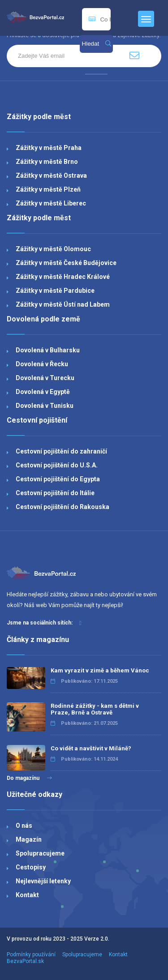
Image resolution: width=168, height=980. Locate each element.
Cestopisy (31, 867)
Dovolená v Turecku (45, 378)
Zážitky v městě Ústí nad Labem (63, 304)
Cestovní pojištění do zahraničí (61, 451)
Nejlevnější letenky (43, 881)
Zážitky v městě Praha (49, 148)
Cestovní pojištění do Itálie (55, 493)
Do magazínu (29, 778)
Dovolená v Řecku (42, 364)
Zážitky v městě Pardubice (55, 291)
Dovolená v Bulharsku (48, 350)
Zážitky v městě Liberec (51, 203)
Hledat (97, 44)
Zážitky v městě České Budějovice (66, 263)
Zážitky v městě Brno (47, 162)
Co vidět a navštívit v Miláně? (91, 748)
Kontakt (27, 895)
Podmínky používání (31, 954)
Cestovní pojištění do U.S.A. (57, 465)
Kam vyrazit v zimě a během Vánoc (100, 670)
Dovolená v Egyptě (43, 392)
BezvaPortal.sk (25, 961)
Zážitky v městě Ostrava (51, 175)
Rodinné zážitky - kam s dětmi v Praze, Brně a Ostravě (95, 709)
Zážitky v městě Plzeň (48, 189)
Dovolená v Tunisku (45, 406)
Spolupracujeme (40, 853)
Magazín (29, 839)
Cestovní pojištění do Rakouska (62, 507)
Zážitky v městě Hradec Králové (63, 277)
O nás (24, 826)
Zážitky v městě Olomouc (53, 249)
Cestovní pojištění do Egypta (58, 479)
